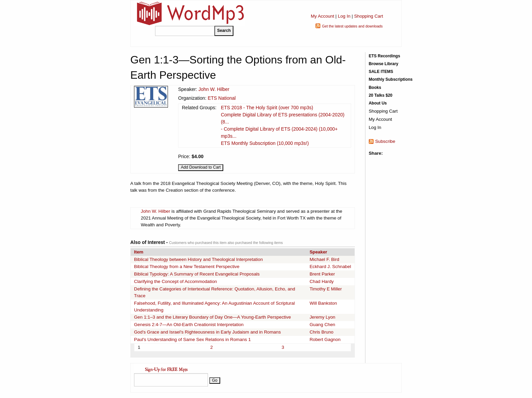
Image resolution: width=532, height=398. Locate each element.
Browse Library (384, 64)
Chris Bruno (321, 332)
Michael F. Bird (324, 259)
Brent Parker (322, 274)
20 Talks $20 (381, 95)
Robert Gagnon (325, 339)
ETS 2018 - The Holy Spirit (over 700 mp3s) (267, 108)
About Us (378, 103)
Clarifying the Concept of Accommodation (175, 281)
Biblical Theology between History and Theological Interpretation (198, 259)
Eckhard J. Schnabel (330, 267)
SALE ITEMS (381, 72)
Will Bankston (323, 303)
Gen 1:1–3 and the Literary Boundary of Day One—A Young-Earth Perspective (212, 317)
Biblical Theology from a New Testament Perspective (187, 267)
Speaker (318, 252)
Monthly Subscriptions (391, 79)
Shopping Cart (369, 16)
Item (139, 252)
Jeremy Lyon (322, 317)
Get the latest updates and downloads (352, 26)
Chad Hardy (321, 281)
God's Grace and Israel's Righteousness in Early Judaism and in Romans (207, 332)
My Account (322, 16)
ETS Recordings (385, 56)
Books (375, 88)
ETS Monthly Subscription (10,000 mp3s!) (265, 143)
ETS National (222, 98)
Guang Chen (322, 325)
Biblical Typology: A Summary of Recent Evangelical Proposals (197, 274)
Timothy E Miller (326, 289)
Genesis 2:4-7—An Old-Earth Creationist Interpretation (189, 325)
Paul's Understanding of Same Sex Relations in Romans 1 (192, 339)
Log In (344, 16)
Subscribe (385, 141)
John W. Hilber (214, 89)
